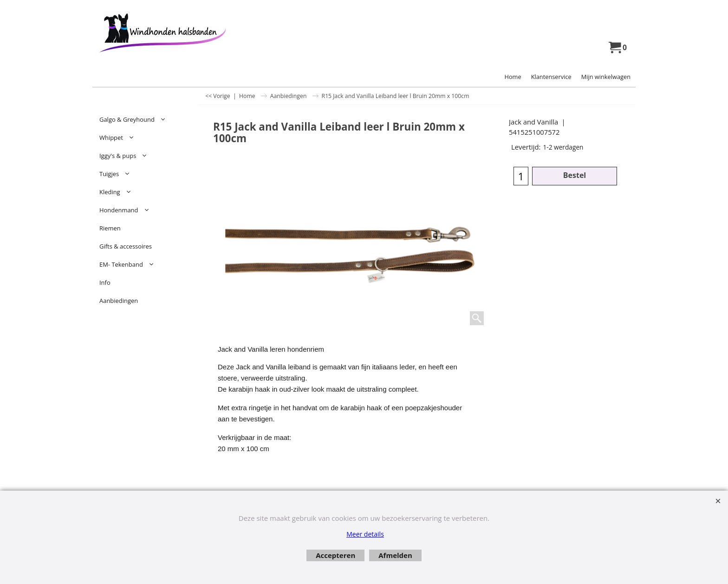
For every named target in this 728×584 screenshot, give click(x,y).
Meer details (365, 534)
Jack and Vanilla (533, 122)
